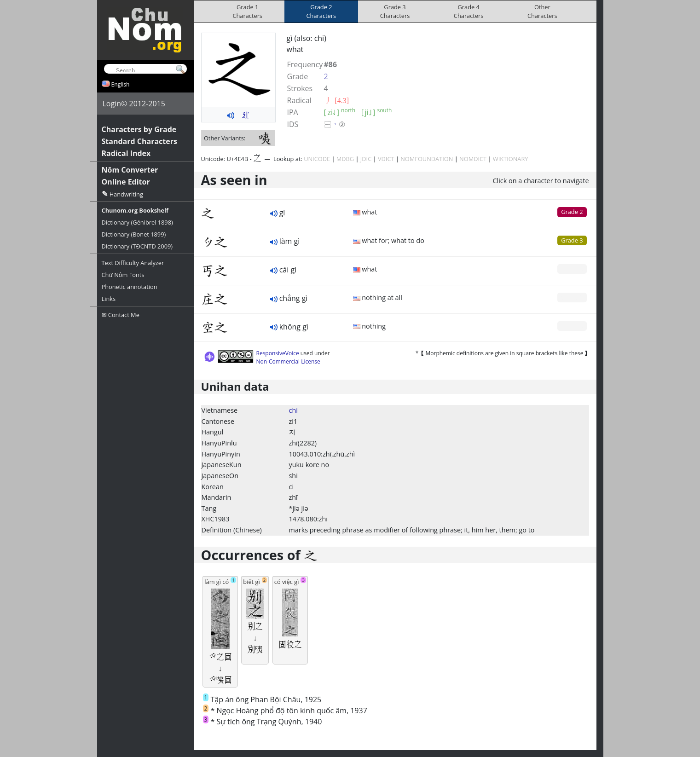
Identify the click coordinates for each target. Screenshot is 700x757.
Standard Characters (139, 141)
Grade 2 (572, 212)
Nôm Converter (130, 170)
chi (293, 410)
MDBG (345, 159)
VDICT (386, 159)
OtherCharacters (542, 11)
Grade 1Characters (247, 11)
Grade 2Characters (321, 11)
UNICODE (317, 159)
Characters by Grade (139, 129)
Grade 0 (572, 269)
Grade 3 (572, 240)
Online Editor (126, 182)
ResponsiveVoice (278, 353)
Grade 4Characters (469, 11)
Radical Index (126, 153)
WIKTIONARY (511, 159)
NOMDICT (473, 159)
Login (112, 104)
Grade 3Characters (395, 11)
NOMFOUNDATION (427, 159)
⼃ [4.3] (337, 100)
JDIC (366, 159)
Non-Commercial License (288, 361)
